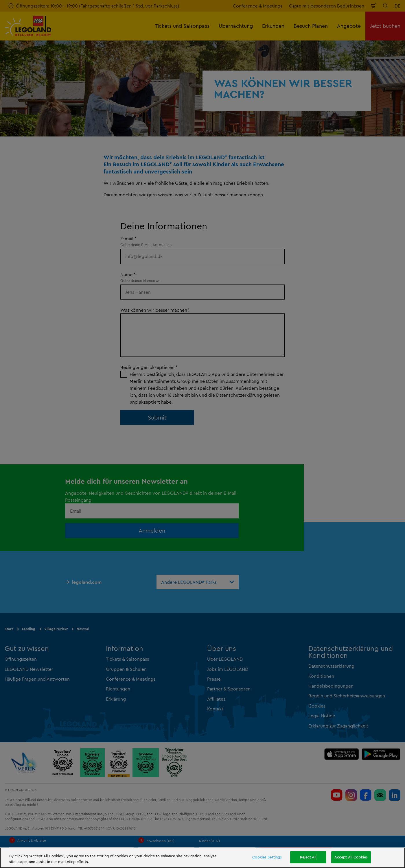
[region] (203, 858)
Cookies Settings (267, 857)
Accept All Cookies (351, 857)
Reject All (308, 857)
